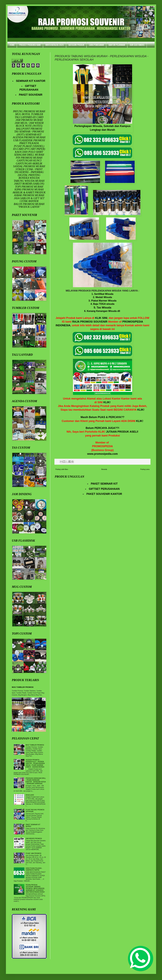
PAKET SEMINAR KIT (104, 484)
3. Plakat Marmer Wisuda (102, 301)
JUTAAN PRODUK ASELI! (122, 432)
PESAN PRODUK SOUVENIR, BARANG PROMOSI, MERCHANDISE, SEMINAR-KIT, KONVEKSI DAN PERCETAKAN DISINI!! (35, 888)
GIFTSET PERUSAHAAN (104, 489)
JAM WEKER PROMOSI (34, 839)
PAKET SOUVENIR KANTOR (104, 494)
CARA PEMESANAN (96, 45)
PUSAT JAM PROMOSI (34, 853)
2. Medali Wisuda (102, 297)
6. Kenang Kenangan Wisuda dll (102, 311)
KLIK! (107, 402)
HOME (12, 45)
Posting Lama (145, 469)
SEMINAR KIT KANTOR (31, 81)
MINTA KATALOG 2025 (55, 45)
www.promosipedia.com (102, 454)
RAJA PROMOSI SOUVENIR (90, 322)
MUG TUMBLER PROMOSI (23, 687)
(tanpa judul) (30, 795)
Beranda (104, 469)
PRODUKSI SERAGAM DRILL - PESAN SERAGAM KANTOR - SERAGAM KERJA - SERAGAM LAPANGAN (36, 781)
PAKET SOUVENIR (31, 95)
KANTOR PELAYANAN (117, 45)
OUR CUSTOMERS (137, 45)
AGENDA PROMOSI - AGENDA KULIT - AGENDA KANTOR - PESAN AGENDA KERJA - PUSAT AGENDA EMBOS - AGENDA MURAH (35, 763)
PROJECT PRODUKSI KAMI (30, 45)
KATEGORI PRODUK (76, 45)
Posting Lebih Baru (62, 469)
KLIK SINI (101, 318)
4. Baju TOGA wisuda (102, 304)
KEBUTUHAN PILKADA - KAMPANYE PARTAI (34, 869)
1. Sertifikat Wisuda (102, 294)
